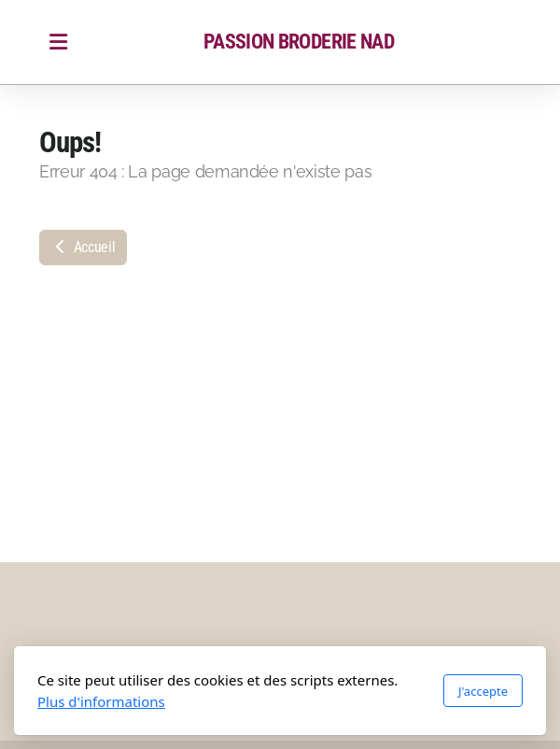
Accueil (83, 247)
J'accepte (483, 691)
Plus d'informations (101, 701)
